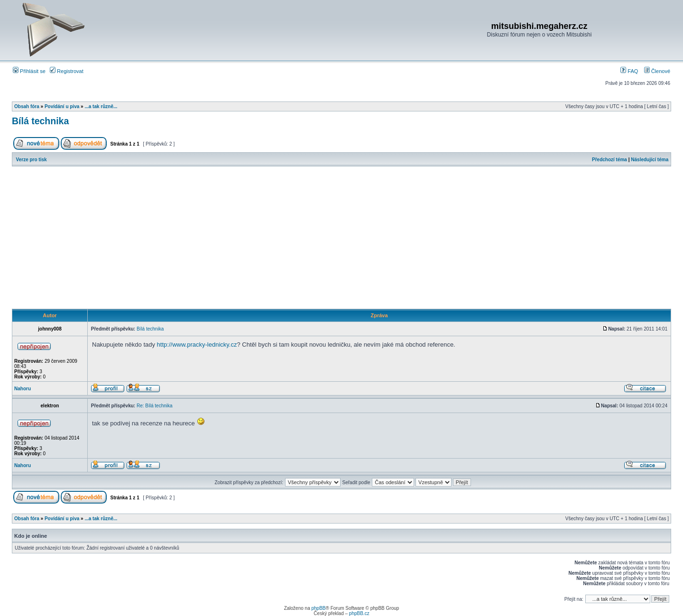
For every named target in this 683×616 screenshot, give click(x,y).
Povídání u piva (62, 106)
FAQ (629, 71)
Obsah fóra (27, 106)
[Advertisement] (341, 238)
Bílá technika (40, 121)
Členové (657, 71)
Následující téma (650, 160)
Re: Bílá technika (155, 406)
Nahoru (23, 389)
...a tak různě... (101, 106)
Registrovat (67, 71)
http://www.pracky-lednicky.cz (197, 345)
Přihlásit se (29, 71)
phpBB (318, 608)
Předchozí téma (609, 160)
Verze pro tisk (32, 160)
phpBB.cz (359, 613)
